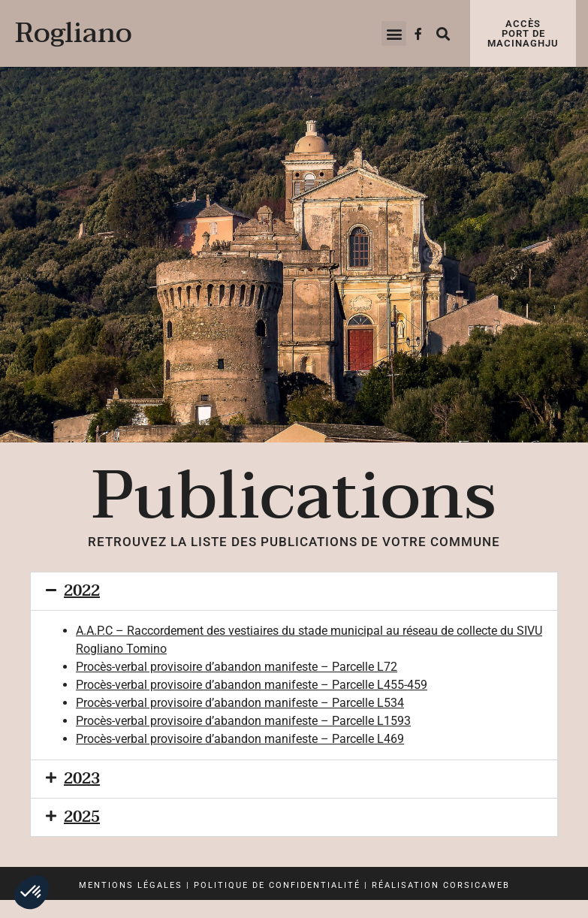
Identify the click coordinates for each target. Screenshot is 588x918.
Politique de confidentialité (277, 885)
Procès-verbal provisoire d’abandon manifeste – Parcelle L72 (237, 667)
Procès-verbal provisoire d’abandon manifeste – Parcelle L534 (240, 703)
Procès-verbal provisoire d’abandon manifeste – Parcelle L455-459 (252, 685)
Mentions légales (131, 885)
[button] (394, 33)
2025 (82, 817)
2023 (82, 779)
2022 (82, 591)
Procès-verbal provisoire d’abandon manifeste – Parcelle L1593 (243, 721)
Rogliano (74, 33)
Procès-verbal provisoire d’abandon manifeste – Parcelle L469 (240, 739)
